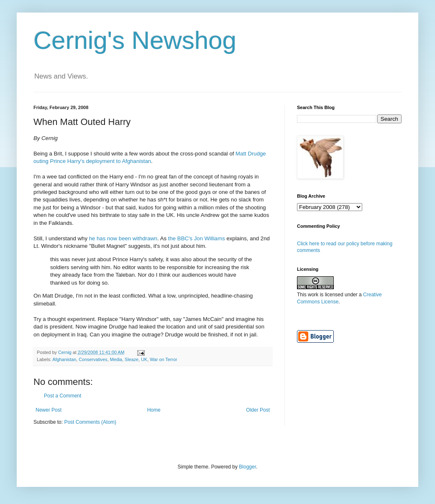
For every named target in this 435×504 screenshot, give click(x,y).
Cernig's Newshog (135, 40)
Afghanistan (64, 359)
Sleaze (132, 359)
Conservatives (93, 359)
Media (116, 359)
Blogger (247, 467)
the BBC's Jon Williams (197, 238)
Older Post (258, 410)
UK (144, 359)
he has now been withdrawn (123, 238)
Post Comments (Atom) (90, 422)
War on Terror (163, 359)
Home (154, 410)
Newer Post (49, 410)
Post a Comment (63, 396)
